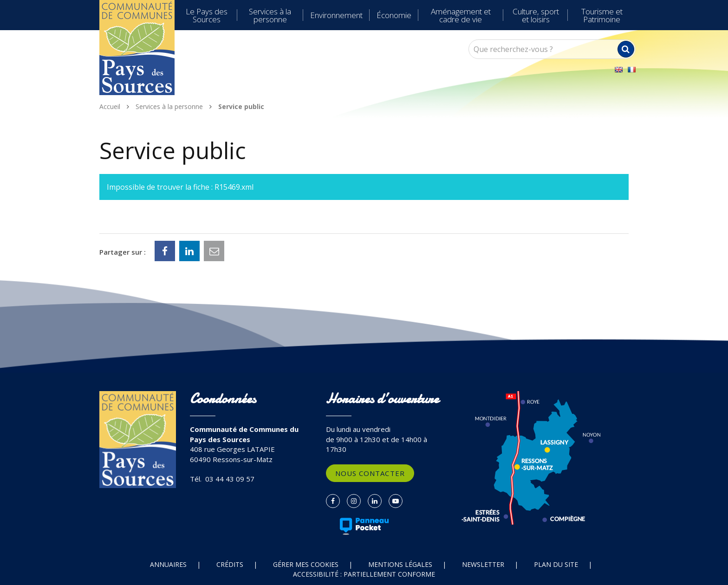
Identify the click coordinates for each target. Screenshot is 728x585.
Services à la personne (270, 15)
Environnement (336, 15)
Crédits (230, 564)
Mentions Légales (400, 564)
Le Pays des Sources (207, 15)
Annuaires (168, 564)
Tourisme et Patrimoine (602, 15)
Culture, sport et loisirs (536, 15)
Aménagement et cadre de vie (461, 15)
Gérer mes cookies (306, 564)
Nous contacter (370, 473)
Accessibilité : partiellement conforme (364, 574)
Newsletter (483, 564)
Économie (394, 15)
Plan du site (556, 564)
